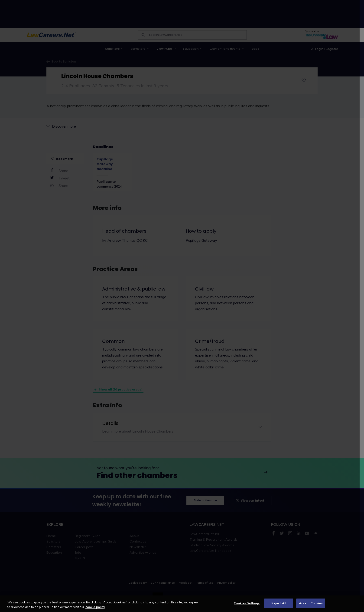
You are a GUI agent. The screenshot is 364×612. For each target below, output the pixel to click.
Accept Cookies (311, 603)
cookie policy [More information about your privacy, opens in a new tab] (95, 607)
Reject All (279, 603)
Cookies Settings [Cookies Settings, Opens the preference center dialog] (247, 603)
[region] (182, 604)
